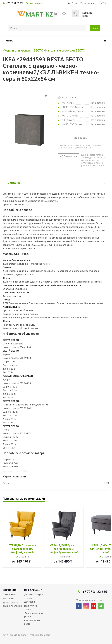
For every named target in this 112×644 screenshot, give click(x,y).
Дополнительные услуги (34, 615)
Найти (95, 28)
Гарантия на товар (31, 607)
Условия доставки (29, 600)
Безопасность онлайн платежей (12, 604)
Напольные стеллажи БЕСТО (65, 50)
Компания (10, 590)
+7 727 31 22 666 (15, 3)
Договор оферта (34, 594)
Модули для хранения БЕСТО (23, 50)
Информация (33, 590)
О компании (9, 594)
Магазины (8, 598)
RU (106, 3)
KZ (102, 3)
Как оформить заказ (32, 622)
